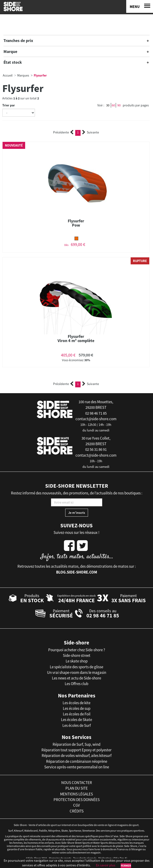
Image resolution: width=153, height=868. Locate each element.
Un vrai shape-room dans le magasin (77, 672)
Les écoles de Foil (77, 714)
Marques (23, 75)
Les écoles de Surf (77, 725)
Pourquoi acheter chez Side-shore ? (77, 650)
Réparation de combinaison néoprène (77, 761)
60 (113, 105)
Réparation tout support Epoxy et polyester (76, 750)
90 (119, 105)
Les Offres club (76, 684)
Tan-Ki (123, 858)
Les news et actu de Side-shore (76, 678)
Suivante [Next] (91, 132)
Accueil (8, 75)
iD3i (115, 858)
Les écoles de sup (77, 708)
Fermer (126, 866)
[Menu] (140, 6)
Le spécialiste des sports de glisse (76, 667)
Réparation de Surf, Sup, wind (76, 744)
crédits (77, 811)
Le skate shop (77, 661)
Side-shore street (77, 655)
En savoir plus (106, 865)
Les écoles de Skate (76, 720)
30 (108, 105)
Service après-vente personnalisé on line (77, 767)
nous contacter (77, 783)
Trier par (9, 105)
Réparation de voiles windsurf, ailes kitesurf (77, 756)
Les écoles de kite (76, 703)
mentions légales (76, 794)
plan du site (77, 788)
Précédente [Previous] (63, 132)
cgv (76, 805)
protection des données (77, 800)
